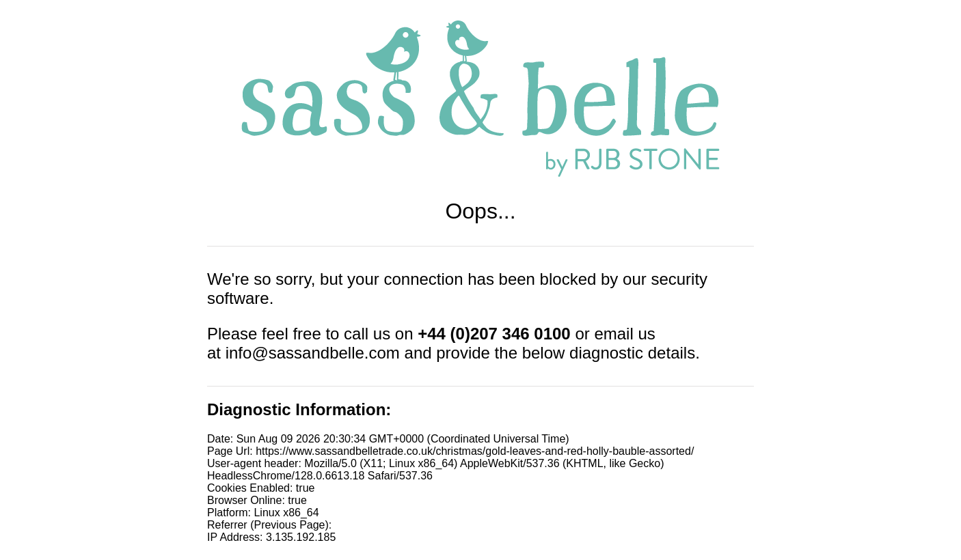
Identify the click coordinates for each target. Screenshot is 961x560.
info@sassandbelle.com (313, 353)
